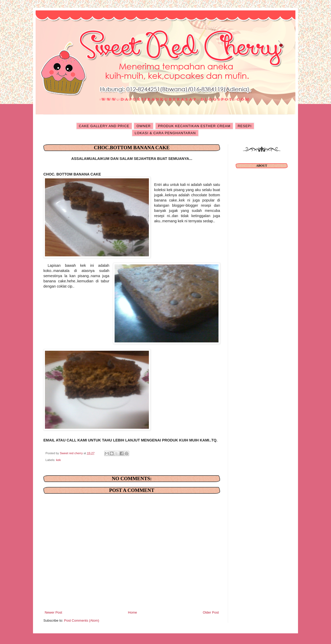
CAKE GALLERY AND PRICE (104, 126)
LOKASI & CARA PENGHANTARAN (165, 133)
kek (58, 460)
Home (133, 612)
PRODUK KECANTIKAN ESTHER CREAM (194, 126)
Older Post (211, 612)
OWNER (144, 126)
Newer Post (53, 612)
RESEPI (245, 126)
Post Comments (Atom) (82, 620)
